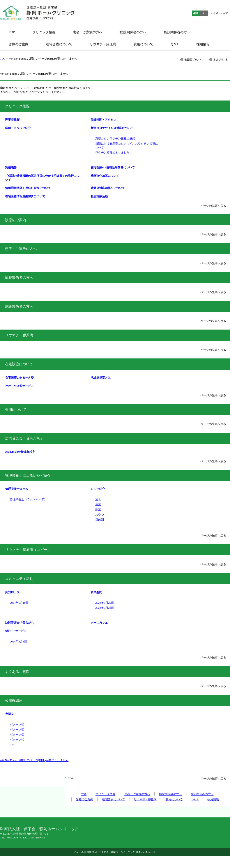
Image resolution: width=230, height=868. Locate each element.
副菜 (98, 509)
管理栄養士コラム (17, 489)
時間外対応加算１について (108, 188)
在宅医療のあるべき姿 (19, 378)
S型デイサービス (16, 631)
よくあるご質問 (17, 672)
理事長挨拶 (12, 120)
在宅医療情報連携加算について (25, 196)
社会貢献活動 (99, 196)
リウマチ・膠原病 (19, 335)
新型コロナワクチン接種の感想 (115, 138)
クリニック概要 (17, 106)
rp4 (12, 744)
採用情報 (213, 799)
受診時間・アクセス (103, 120)
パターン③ (17, 735)
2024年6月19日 (19, 603)
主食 (98, 499)
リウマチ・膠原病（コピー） (28, 550)
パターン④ (17, 740)
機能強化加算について (105, 176)
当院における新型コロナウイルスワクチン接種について (127, 146)
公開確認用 (14, 700)
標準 (196, 13)
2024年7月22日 (105, 608)
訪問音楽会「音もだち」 (24, 438)
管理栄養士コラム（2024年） (28, 499)
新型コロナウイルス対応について (112, 128)
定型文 (10, 714)
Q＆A (195, 799)
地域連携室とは (101, 378)
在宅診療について (19, 364)
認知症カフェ (14, 592)
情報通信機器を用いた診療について (28, 188)
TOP (3, 59)
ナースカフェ (99, 623)
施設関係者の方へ (19, 306)
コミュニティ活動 (19, 579)
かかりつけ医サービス (19, 386)
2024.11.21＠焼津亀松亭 (20, 452)
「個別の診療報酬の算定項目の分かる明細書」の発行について (42, 178)
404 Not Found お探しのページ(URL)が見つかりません (34, 760)
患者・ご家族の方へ (21, 249)
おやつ (100, 514)
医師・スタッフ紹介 (18, 128)
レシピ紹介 (98, 489)
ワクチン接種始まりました (112, 153)
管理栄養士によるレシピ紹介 (28, 475)
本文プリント (218, 60)
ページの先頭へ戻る (213, 206)
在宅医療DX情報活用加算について (113, 167)
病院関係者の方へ (19, 278)
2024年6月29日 (105, 603)
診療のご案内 (16, 220)
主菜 (98, 504)
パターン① (17, 724)
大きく (204, 13)
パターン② (17, 730)
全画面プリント (191, 60)
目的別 (100, 520)
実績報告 (11, 167)
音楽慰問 (96, 592)
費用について (16, 410)
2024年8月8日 (18, 641)
